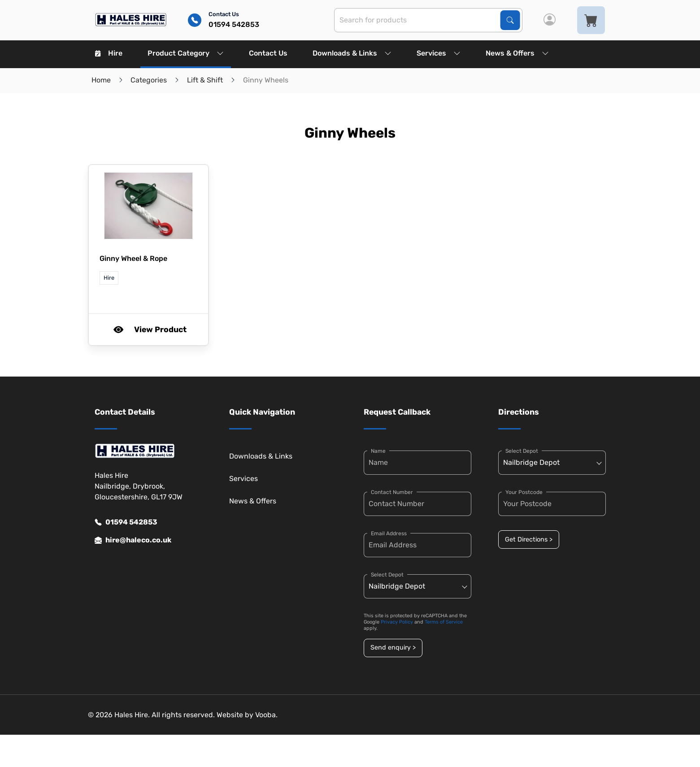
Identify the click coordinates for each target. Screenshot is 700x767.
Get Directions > (529, 539)
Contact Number (392, 492)
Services (439, 53)
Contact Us (268, 53)
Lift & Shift (205, 80)
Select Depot (387, 575)
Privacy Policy (397, 622)
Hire (109, 53)
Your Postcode (524, 492)
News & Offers (517, 53)
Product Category (186, 53)
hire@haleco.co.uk (133, 540)
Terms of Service (444, 622)
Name (378, 451)
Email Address (389, 533)
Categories (149, 80)
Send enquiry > (393, 648)
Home (101, 80)
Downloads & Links (352, 53)
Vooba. (266, 715)
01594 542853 (126, 522)
